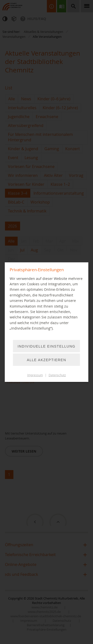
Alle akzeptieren (46, 360)
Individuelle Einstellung (46, 346)
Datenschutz (57, 375)
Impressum (35, 375)
